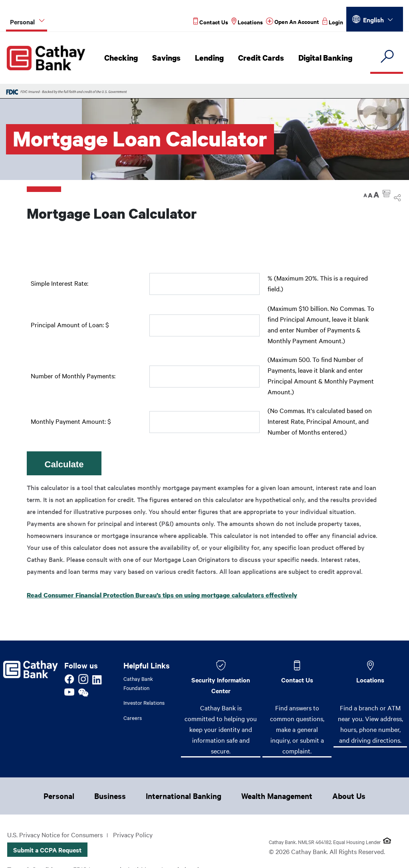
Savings (168, 58)
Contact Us (297, 680)
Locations (370, 680)
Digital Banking (324, 58)
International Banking (184, 796)
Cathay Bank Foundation (138, 683)
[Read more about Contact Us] (211, 22)
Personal (59, 796)
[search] (387, 57)
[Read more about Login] (333, 22)
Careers (133, 718)
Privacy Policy (133, 834)
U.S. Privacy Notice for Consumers (55, 834)
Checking (123, 58)
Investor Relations (144, 702)
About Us (349, 796)
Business (110, 796)
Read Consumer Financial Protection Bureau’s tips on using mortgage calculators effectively (162, 595)
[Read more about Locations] (247, 22)
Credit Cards (261, 58)
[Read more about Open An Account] (293, 22)
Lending (210, 58)
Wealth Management (277, 796)
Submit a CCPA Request (47, 850)
